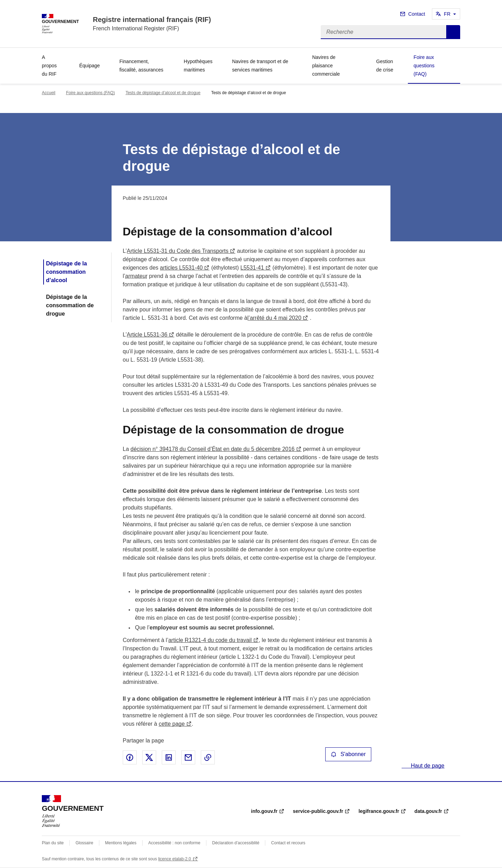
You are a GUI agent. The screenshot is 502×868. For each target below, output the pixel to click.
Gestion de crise (385, 66)
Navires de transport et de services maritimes (260, 66)
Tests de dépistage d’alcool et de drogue (163, 93)
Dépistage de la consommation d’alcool (66, 272)
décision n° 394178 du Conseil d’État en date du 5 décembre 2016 (212, 449)
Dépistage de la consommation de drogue (70, 305)
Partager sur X (149, 757)
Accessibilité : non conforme (174, 843)
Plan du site (53, 843)
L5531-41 (252, 268)
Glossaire (85, 843)
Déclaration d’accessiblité (236, 843)
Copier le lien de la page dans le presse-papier (208, 757)
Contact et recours (288, 843)
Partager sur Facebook (130, 757)
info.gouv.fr (264, 811)
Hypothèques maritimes (198, 66)
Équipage (89, 66)
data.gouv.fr (428, 811)
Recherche (453, 32)
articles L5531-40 (181, 268)
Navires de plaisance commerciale (326, 66)
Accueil (49, 93)
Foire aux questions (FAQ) (424, 66)
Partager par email (188, 757)
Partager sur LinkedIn (169, 757)
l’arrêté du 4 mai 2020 (275, 318)
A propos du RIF (49, 66)
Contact (417, 14)
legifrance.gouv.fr (379, 811)
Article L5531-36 (147, 335)
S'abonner (348, 754)
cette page (172, 724)
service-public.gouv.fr (318, 811)
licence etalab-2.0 (175, 859)
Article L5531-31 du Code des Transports (178, 251)
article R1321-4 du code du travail (210, 640)
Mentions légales (121, 843)
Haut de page (427, 766)
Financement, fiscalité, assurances (141, 66)
